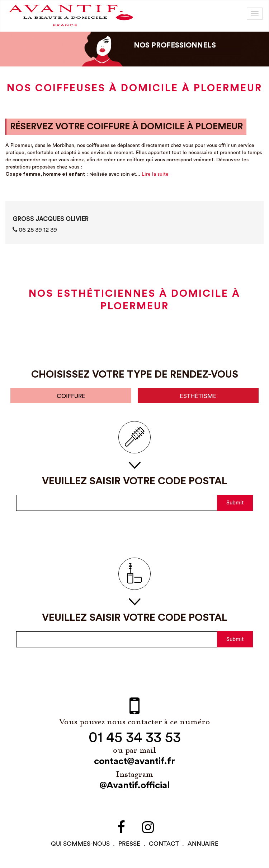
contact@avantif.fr (134, 762)
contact (164, 844)
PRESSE (129, 844)
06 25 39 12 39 (35, 230)
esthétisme (198, 396)
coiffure (71, 396)
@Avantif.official (134, 786)
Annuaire (203, 844)
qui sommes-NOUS (80, 844)
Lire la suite (155, 174)
